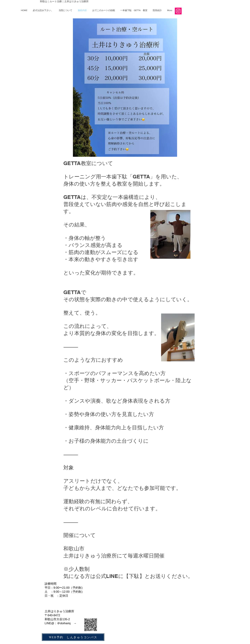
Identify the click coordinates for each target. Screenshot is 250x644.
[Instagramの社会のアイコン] (178, 11)
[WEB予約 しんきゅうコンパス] (73, 637)
